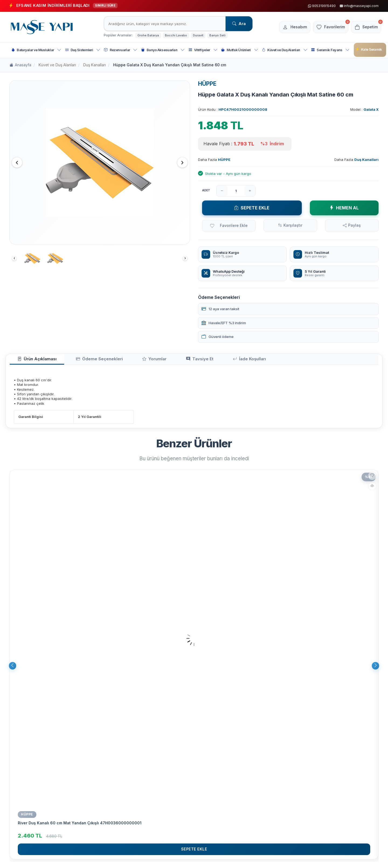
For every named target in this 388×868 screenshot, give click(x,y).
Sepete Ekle (252, 208)
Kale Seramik (369, 49)
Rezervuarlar (121, 50)
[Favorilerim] (327, 27)
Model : (364, 109)
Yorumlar (130, 360)
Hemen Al (344, 208)
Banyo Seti (217, 35)
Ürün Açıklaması (32, 360)
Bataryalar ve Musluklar (36, 50)
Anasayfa (20, 65)
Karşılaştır (293, 225)
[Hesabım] (288, 27)
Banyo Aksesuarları (163, 50)
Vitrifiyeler (203, 50)
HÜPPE (207, 84)
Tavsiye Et (166, 360)
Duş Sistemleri (83, 50)
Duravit (198, 35)
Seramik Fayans (330, 50)
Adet (206, 190)
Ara (239, 24)
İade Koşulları (207, 360)
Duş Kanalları (95, 65)
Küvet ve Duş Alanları (285, 50)
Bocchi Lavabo (176, 35)
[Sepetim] (365, 27)
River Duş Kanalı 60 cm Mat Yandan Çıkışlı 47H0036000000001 (80, 825)
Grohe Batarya (148, 35)
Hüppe (27, 816)
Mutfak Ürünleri (240, 50)
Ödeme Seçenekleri (84, 360)
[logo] (42, 27)
